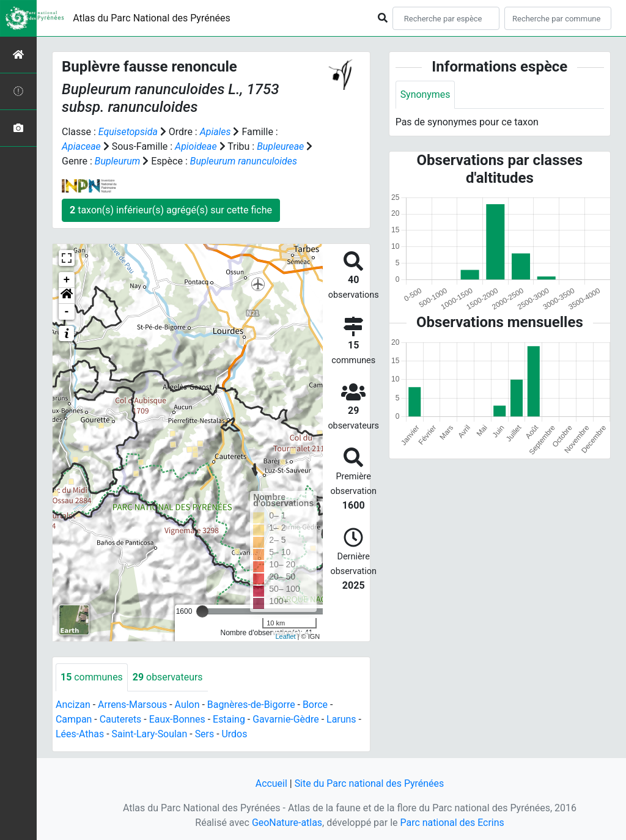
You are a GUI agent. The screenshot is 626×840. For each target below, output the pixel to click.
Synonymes (425, 94)
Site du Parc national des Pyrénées (369, 783)
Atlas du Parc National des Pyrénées (152, 18)
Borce (316, 705)
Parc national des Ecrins (452, 823)
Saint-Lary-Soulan (150, 734)
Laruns (343, 719)
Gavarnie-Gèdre (287, 719)
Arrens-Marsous (133, 705)
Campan (74, 719)
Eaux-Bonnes (177, 719)
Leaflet (285, 636)
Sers (205, 734)
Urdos (235, 734)
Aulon (187, 705)
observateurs (168, 677)
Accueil (271, 783)
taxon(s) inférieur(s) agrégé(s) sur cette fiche (171, 210)
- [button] (67, 312)
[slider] (202, 611)
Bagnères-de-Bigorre (252, 705)
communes (92, 677)
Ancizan (73, 705)
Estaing (230, 719)
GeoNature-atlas (287, 823)
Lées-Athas (80, 734)
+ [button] (67, 280)
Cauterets (121, 719)
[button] (67, 296)
